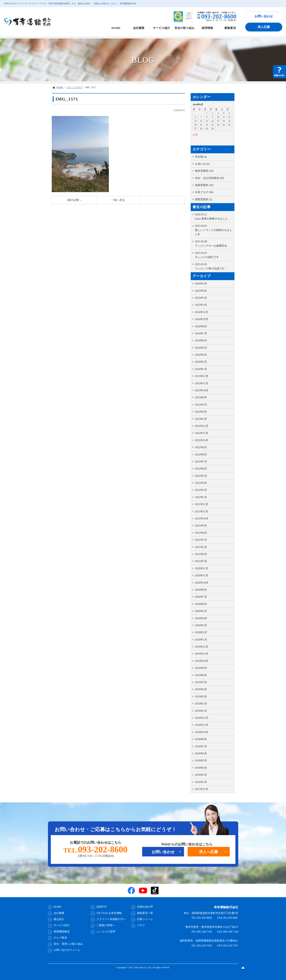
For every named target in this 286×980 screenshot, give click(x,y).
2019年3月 (201, 697)
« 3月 (195, 134)
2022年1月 (201, 497)
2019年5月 (201, 682)
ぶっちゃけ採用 (106, 932)
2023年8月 (201, 397)
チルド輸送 (60, 938)
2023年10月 (202, 390)
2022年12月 (202, 426)
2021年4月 (201, 554)
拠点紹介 (59, 919)
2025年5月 (201, 298)
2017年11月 (202, 789)
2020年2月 (201, 632)
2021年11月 (202, 512)
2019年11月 (202, 654)
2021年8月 (201, 533)
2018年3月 (201, 775)
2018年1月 (201, 782)
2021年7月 (201, 540)
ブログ (141, 925)
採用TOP (102, 907)
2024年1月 (201, 369)
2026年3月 (201, 284)
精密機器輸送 (62, 932)
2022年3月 (201, 490)
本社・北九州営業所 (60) (210, 178)
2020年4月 (201, 618)
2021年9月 (201, 526)
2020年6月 (201, 604)
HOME (116, 28)
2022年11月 (202, 433)
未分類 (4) (201, 157)
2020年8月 (201, 590)
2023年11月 (202, 383)
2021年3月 (201, 561)
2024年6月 (201, 341)
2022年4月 (201, 483)
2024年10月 (202, 319)
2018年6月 (201, 754)
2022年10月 (202, 440)
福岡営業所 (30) (204, 185)
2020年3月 (201, 625)
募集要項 (230, 28)
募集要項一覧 (145, 913)
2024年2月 (201, 362)
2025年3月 (201, 305)
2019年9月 (201, 668)
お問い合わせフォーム (67, 950)
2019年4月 (201, 689)
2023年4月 (201, 412)
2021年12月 (202, 504)
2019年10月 (202, 661)
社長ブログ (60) (204, 192)
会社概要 (139, 28)
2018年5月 (201, 761)
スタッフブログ (74, 87)
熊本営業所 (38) (204, 171)
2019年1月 (201, 711)
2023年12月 (202, 376)
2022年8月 (201, 455)
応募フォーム (145, 919)
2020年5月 (201, 611)
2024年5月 (201, 348)
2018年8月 (201, 739)
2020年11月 (202, 575)
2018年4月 (201, 768)
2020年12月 (202, 568)
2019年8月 (201, 675)
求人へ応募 (209, 852)
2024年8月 (201, 326)
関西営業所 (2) (204, 199)
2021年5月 (201, 547)
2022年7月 (201, 462)
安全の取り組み (184, 28)
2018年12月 (202, 718)
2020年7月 (201, 597)
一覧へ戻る (118, 200)
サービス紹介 (162, 28)
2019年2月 (201, 704)
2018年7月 (201, 746)
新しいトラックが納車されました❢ (214, 230)
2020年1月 (201, 640)
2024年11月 (202, 312)
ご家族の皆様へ (106, 925)
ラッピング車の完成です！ (214, 266)
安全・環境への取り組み (68, 944)
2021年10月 (202, 519)
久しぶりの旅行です (214, 255)
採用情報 (207, 28)
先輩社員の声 (145, 907)
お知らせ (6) (202, 164)
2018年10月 (202, 732)
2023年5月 (201, 405)
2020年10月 (202, 583)
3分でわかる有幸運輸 (109, 913)
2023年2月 (201, 419)
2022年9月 (201, 447)
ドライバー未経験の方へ (111, 919)
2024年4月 (201, 355)
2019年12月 (202, 647)
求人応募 (264, 27)
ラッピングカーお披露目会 (214, 243)
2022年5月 (201, 476)
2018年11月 (202, 725)
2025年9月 (201, 291)
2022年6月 (201, 469)
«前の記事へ (74, 200)
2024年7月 (201, 333)
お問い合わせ (264, 16)
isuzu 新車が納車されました (214, 216)
